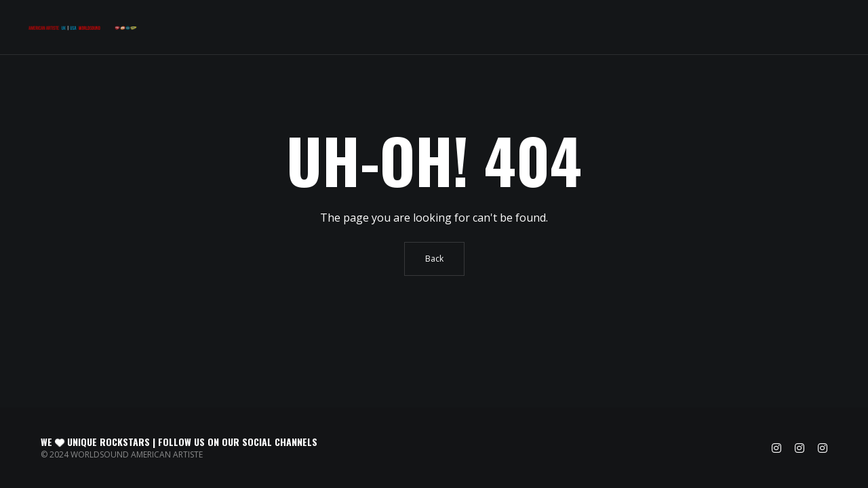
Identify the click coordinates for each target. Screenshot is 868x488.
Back (434, 259)
